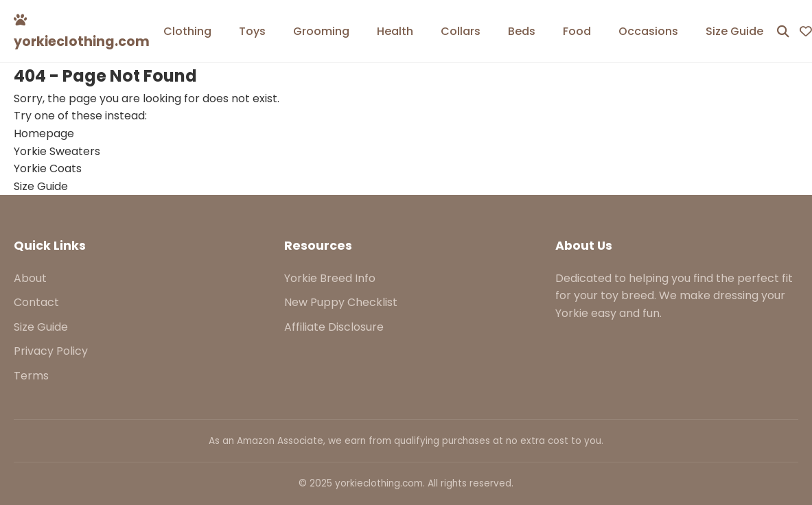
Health (395, 31)
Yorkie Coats (48, 168)
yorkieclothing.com (82, 32)
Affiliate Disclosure (334, 327)
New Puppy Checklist (341, 302)
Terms (31, 376)
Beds (522, 31)
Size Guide (734, 31)
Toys (252, 31)
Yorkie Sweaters (57, 151)
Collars (461, 31)
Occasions (648, 31)
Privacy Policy (51, 351)
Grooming (321, 31)
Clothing (187, 31)
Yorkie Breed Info (330, 278)
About (30, 278)
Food (577, 31)
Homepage (44, 133)
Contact (36, 302)
